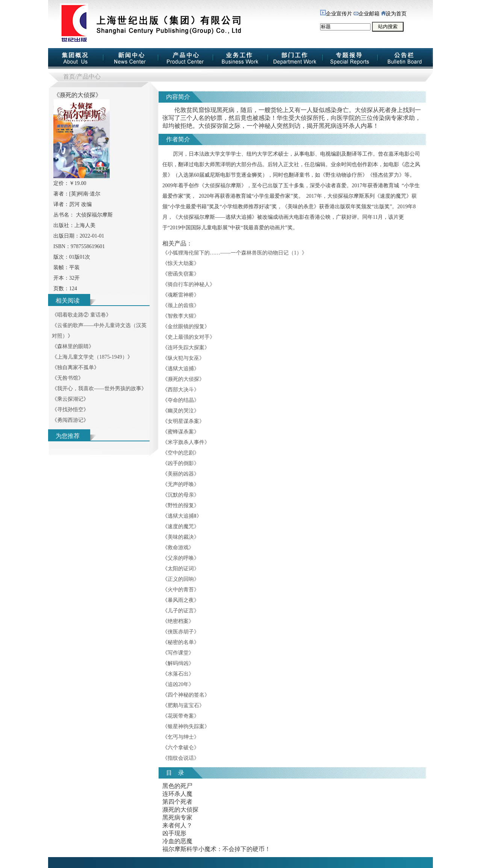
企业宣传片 (336, 14)
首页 (69, 76)
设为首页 (394, 14)
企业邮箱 (367, 14)
